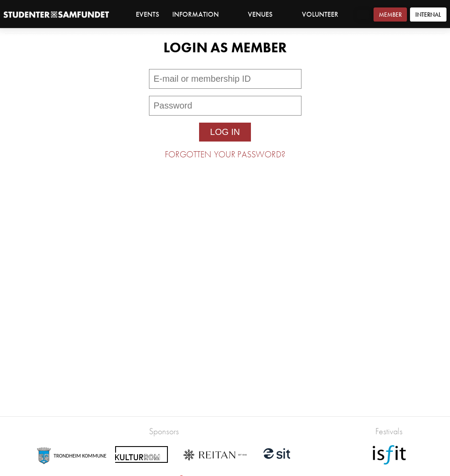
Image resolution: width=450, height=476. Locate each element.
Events (147, 14)
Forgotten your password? (225, 154)
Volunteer (320, 14)
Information (200, 14)
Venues (265, 14)
